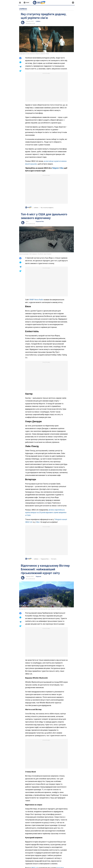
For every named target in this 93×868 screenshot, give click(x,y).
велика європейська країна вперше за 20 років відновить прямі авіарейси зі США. (46, 513)
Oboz (27, 221)
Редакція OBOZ (30, 21)
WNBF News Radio (36, 300)
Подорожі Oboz (40, 221)
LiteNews (38, 21)
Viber (38, 522)
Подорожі (38, 577)
